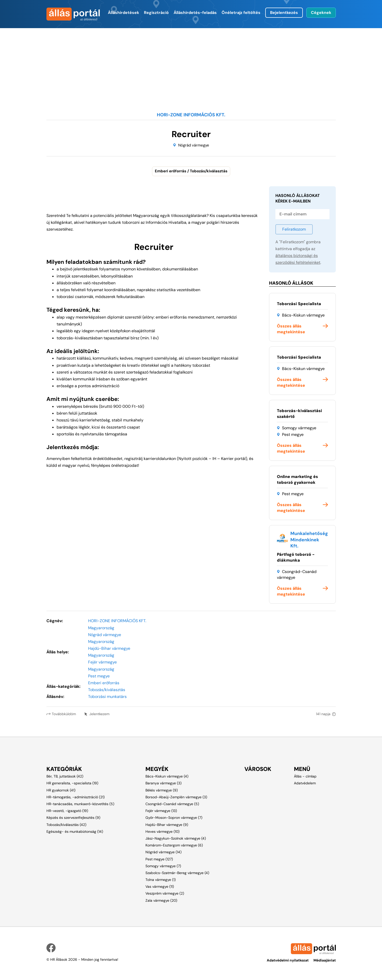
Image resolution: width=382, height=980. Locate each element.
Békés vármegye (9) (162, 790)
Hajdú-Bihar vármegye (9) (167, 825)
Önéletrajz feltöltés (241, 13)
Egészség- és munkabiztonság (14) (75, 831)
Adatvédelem (305, 783)
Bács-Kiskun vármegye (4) (167, 776)
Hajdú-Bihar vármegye (109, 648)
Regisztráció (156, 13)
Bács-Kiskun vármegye (303, 315)
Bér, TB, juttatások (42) (65, 776)
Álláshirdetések (123, 13)
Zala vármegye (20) (161, 900)
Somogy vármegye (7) (163, 866)
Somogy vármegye (299, 428)
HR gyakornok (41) (61, 790)
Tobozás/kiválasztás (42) (66, 825)
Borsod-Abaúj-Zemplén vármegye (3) (176, 797)
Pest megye (293, 434)
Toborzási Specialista (299, 304)
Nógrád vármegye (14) (163, 852)
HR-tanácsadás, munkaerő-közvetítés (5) (80, 804)
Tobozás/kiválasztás (107, 690)
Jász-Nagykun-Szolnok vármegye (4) (176, 838)
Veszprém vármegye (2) (165, 893)
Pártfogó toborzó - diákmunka (296, 557)
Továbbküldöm (64, 714)
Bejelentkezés (284, 13)
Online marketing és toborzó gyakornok (297, 479)
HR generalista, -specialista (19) (72, 783)
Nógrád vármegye (194, 145)
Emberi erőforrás (104, 683)
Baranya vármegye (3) (163, 783)
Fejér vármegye (102, 662)
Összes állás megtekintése (291, 329)
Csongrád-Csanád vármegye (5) (172, 804)
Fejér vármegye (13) (161, 811)
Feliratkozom (294, 229)
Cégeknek (321, 13)
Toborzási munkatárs (107, 697)
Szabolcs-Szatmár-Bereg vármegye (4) (177, 873)
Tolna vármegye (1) (161, 880)
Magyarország (101, 628)
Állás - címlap (305, 776)
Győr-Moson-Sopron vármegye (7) (174, 818)
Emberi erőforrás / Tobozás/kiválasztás (191, 171)
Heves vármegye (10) (162, 831)
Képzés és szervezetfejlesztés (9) (73, 818)
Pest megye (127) (159, 859)
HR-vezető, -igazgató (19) (67, 811)
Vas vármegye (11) (160, 886)
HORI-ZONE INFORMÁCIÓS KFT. (117, 621)
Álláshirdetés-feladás (195, 13)
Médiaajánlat (325, 960)
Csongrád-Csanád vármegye (297, 575)
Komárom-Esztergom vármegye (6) (174, 845)
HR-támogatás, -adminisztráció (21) (76, 797)
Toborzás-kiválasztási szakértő (300, 414)
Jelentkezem (100, 714)
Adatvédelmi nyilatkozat (288, 960)
